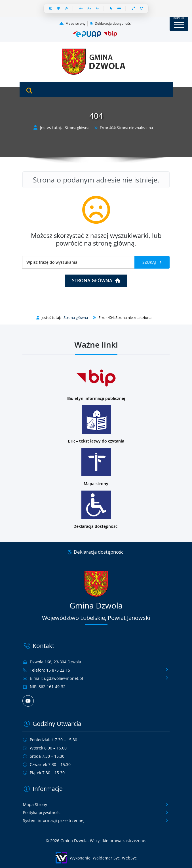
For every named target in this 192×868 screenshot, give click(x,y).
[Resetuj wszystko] (142, 9)
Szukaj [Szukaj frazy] (150, 262)
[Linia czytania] (119, 9)
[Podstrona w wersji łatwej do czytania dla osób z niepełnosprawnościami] (96, 425)
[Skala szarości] (58, 9)
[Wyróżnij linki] (66, 9)
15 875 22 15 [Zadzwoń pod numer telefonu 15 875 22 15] (58, 670)
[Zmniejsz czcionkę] (97, 9)
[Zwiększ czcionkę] (81, 9)
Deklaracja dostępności (111, 24)
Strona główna (77, 128)
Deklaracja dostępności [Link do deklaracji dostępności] (96, 552)
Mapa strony (72, 24)
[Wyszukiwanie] (78, 262)
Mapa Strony (35, 805)
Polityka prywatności (42, 813)
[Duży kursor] (111, 9)
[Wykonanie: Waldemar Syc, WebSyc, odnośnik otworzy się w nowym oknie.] (96, 858)
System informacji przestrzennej (54, 821)
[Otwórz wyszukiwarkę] (29, 91)
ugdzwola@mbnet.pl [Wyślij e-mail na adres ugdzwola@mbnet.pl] (64, 678)
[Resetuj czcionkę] (89, 9)
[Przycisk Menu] (179, 22)
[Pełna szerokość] (134, 9)
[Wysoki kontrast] (50, 9)
